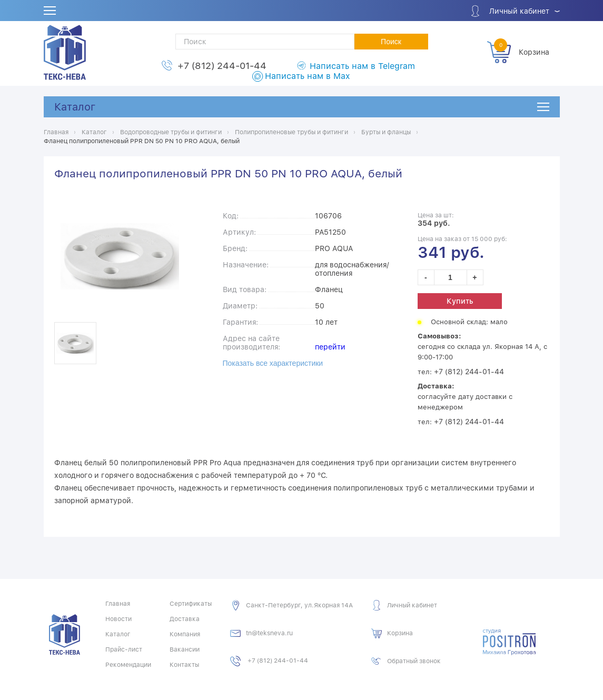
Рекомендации (128, 665)
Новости (118, 619)
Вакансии (185, 649)
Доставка (185, 619)
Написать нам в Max (307, 76)
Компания (185, 634)
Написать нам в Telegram (362, 66)
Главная (118, 604)
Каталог (75, 107)
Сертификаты (191, 604)
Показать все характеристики (273, 363)
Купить (460, 301)
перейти (330, 347)
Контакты (184, 665)
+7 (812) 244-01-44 (222, 66)
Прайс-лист (124, 649)
